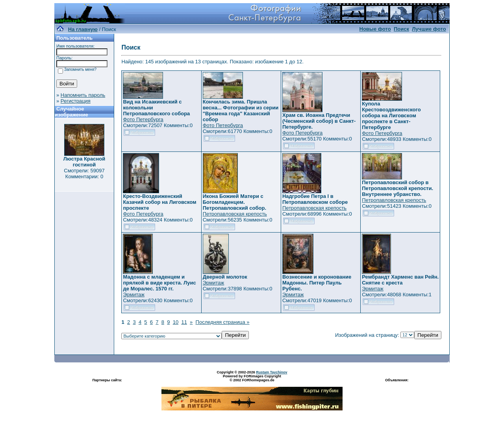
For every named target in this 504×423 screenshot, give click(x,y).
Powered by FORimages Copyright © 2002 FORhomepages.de (252, 378)
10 (176, 322)
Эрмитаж (134, 295)
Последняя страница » (223, 322)
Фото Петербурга (143, 119)
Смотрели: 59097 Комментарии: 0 (84, 174)
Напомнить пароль (83, 95)
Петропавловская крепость (235, 214)
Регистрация (76, 101)
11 (184, 322)
